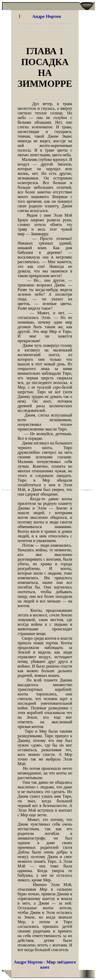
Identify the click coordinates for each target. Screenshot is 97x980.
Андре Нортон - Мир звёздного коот (45, 965)
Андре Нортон (46, 16)
